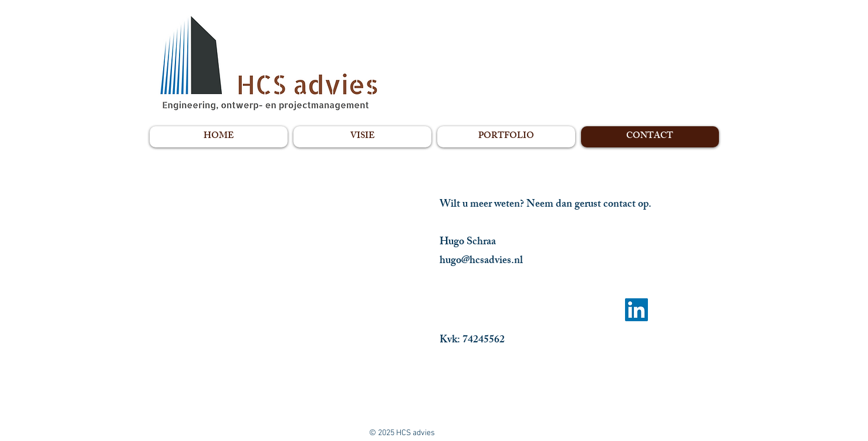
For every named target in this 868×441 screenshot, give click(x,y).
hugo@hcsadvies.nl (481, 261)
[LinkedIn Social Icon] (636, 310)
